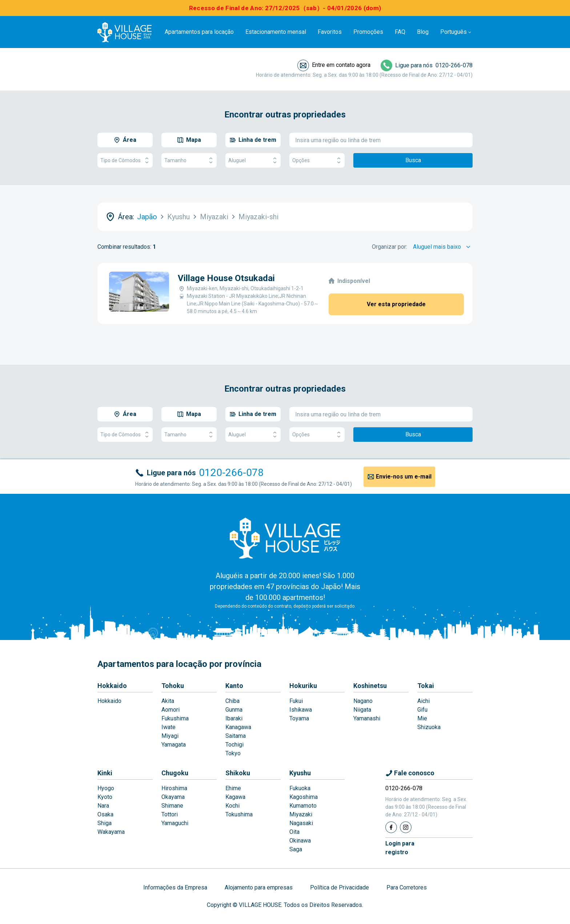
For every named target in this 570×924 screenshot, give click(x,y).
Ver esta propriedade (396, 304)
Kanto (234, 686)
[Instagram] (406, 827)
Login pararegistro (400, 848)
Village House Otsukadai (226, 278)
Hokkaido (112, 686)
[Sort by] (443, 247)
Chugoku (175, 773)
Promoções (368, 32)
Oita (294, 832)
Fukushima (175, 718)
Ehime (233, 788)
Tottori (170, 814)
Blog (423, 32)
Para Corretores (407, 887)
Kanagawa (238, 727)
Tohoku (173, 686)
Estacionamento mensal (276, 32)
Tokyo (233, 753)
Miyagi (170, 736)
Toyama (299, 718)
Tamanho (189, 161)
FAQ (400, 32)
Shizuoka (429, 727)
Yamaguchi (175, 823)
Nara (103, 806)
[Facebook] (391, 827)
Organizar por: (390, 247)
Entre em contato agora (341, 65)
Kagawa (235, 797)
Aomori (170, 710)
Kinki (105, 773)
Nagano (363, 701)
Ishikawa (301, 710)
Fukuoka (300, 788)
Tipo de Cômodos (125, 161)
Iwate (168, 727)
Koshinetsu (370, 686)
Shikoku (238, 773)
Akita (168, 701)
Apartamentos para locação (199, 32)
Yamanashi (367, 718)
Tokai (426, 686)
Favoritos (330, 32)
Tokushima (239, 814)
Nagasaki (301, 823)
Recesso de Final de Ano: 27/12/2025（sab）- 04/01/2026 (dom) (285, 8)
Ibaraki (234, 718)
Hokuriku (303, 686)
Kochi (232, 806)
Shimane (172, 806)
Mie (422, 718)
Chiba (232, 701)
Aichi (424, 701)
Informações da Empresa (175, 887)
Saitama (236, 736)
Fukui (296, 701)
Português (453, 32)
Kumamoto (303, 806)
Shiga (105, 823)
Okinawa (300, 841)
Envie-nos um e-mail (404, 477)
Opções (317, 161)
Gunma (234, 710)
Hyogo (106, 788)
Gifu (422, 710)
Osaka (105, 814)
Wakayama (111, 832)
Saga (296, 849)
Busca (413, 160)
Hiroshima (174, 788)
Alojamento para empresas (259, 887)
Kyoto (105, 797)
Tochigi (234, 745)
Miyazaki (301, 814)
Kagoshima (304, 797)
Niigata (362, 710)
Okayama (173, 797)
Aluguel (253, 161)
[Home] (285, 538)
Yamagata (174, 745)
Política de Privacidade (340, 887)
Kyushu (300, 773)
